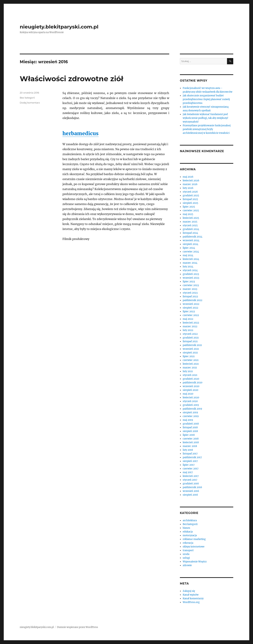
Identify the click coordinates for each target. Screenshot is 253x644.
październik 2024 (193, 237)
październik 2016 (192, 487)
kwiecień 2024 (191, 259)
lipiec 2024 (189, 248)
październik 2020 (193, 383)
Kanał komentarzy (193, 598)
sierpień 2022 (190, 308)
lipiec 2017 (189, 465)
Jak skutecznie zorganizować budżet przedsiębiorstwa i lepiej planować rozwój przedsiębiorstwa (206, 99)
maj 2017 (188, 472)
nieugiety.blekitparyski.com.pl (59, 27)
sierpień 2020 (190, 390)
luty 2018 (188, 450)
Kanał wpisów (191, 595)
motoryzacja (190, 535)
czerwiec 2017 (191, 469)
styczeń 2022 (190, 334)
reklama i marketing (194, 539)
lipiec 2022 (189, 311)
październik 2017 (192, 457)
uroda (186, 554)
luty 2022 (188, 330)
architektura (190, 520)
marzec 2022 (190, 326)
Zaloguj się (189, 591)
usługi (186, 558)
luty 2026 (188, 188)
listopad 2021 (190, 341)
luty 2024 (188, 267)
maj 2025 (188, 214)
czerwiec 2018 (191, 439)
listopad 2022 (190, 297)
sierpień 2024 (190, 244)
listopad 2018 (190, 427)
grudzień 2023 (191, 274)
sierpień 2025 (190, 203)
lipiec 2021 (189, 356)
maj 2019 (188, 420)
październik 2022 (193, 300)
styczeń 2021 (190, 375)
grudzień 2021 (191, 338)
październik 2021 (192, 345)
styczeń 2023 (190, 293)
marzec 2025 (190, 222)
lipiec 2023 (189, 282)
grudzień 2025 (191, 196)
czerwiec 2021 (191, 360)
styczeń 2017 (190, 480)
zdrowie (187, 565)
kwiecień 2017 (191, 476)
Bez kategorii (27, 98)
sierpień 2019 (190, 412)
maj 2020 (188, 394)
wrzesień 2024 (191, 240)
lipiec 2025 (189, 207)
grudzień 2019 (191, 405)
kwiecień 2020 (191, 398)
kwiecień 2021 (191, 364)
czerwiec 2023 (191, 285)
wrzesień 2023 (191, 278)
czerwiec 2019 (191, 416)
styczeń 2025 (190, 225)
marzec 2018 (190, 446)
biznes (186, 528)
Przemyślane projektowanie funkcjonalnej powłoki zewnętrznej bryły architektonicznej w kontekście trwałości (207, 129)
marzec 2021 (190, 368)
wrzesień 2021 (191, 349)
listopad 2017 (190, 454)
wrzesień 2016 (191, 491)
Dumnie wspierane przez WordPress (77, 627)
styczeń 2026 (190, 192)
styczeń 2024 (190, 270)
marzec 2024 (190, 263)
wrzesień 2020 (191, 386)
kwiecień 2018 (191, 442)
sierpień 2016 (190, 495)
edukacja (188, 532)
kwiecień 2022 (191, 323)
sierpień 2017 (190, 461)
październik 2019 (192, 409)
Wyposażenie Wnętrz (195, 562)
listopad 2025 (190, 199)
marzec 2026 (190, 184)
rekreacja (188, 543)
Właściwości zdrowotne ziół (72, 79)
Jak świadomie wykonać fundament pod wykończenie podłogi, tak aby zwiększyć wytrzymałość (205, 118)
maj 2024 (188, 255)
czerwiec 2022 (191, 315)
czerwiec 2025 (191, 210)
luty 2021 (188, 371)
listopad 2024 (190, 233)
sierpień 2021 (190, 353)
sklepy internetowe (194, 547)
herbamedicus (81, 133)
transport (188, 550)
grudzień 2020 (191, 379)
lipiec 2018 (189, 435)
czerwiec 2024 (191, 252)
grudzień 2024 (191, 229)
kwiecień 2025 (191, 218)
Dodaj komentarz (30, 103)
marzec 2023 (190, 289)
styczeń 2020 (190, 401)
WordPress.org (191, 602)
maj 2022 (188, 319)
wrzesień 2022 (191, 304)
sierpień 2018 (190, 431)
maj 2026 (188, 177)
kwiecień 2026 (191, 181)
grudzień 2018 (191, 424)
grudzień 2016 (191, 484)
